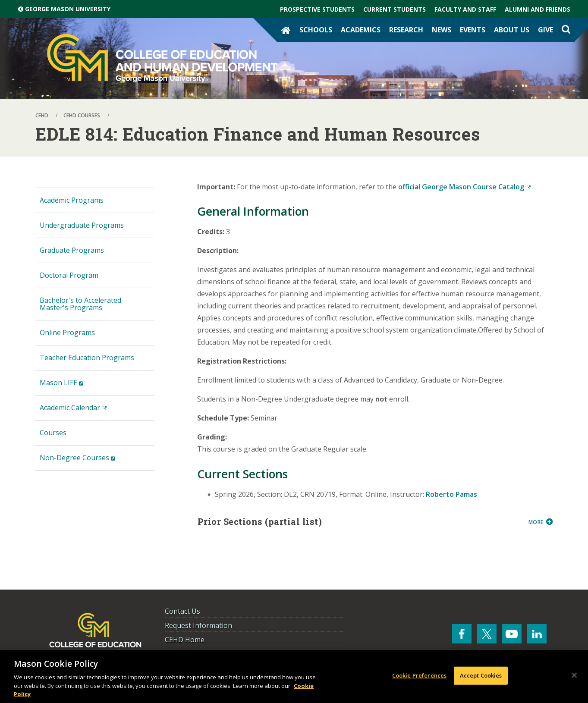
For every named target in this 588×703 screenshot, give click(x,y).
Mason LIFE (75, 386)
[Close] (574, 675)
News (442, 30)
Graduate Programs (72, 250)
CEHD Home (185, 640)
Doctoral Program (69, 275)
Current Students (395, 9)
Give (546, 30)
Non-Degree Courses (91, 461)
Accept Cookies (481, 675)
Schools (316, 30)
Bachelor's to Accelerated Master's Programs (80, 304)
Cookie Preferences (419, 675)
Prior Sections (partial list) (360, 521)
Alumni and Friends (538, 9)
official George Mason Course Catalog (464, 187)
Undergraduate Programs (82, 225)
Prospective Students (317, 9)
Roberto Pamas (451, 494)
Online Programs (67, 333)
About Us (512, 30)
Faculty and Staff (465, 9)
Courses (53, 433)
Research (406, 30)
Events (473, 30)
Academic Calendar (87, 411)
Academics (361, 30)
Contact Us (182, 611)
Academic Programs (72, 200)
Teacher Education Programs (87, 358)
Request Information (198, 625)
